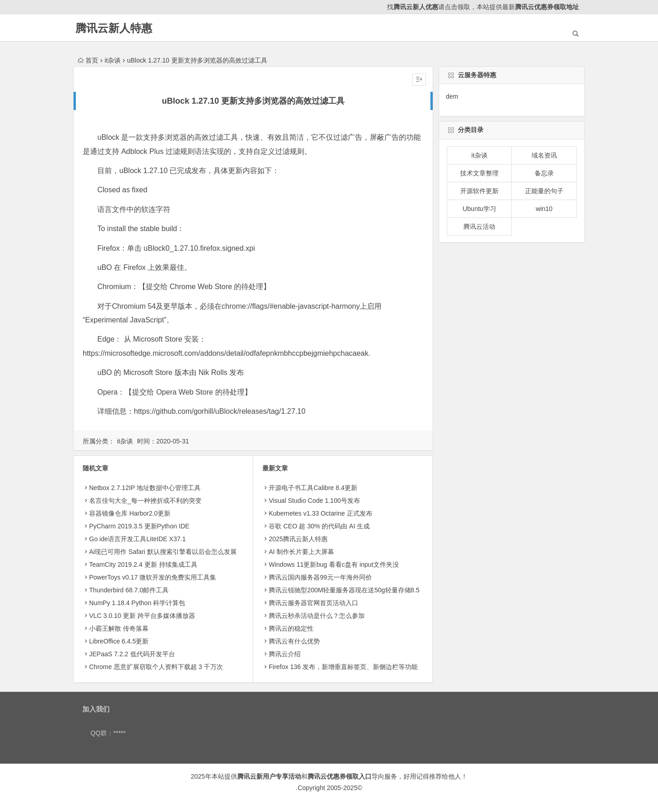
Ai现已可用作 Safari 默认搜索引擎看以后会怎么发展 (163, 552)
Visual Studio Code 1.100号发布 (314, 501)
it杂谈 (113, 60)
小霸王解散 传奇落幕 (119, 628)
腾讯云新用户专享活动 (269, 776)
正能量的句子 (544, 191)
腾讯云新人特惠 (114, 28)
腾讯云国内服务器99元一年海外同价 (320, 577)
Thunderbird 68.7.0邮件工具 (129, 590)
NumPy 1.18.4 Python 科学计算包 (137, 603)
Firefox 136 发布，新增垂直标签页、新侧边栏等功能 (343, 667)
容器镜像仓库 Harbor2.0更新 (130, 513)
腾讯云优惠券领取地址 (547, 7)
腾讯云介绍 (285, 654)
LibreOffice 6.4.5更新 (119, 641)
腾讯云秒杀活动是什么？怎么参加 (317, 616)
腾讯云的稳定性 (291, 628)
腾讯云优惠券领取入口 (340, 776)
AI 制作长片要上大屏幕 (301, 552)
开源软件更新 (479, 191)
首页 (88, 60)
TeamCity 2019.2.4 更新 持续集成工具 (143, 564)
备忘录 (544, 173)
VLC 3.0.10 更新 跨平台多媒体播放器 (142, 616)
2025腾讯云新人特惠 (298, 539)
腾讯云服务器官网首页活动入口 (313, 603)
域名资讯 (544, 155)
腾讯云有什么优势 (294, 641)
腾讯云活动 (479, 227)
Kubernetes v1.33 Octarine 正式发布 (320, 513)
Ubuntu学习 (479, 209)
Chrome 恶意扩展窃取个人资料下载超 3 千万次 (156, 667)
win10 (544, 209)
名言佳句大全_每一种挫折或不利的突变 (145, 501)
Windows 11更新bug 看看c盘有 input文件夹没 (334, 564)
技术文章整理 (479, 173)
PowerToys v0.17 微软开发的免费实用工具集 (153, 577)
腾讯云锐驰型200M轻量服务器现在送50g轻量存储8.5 (344, 590)
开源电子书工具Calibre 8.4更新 (313, 488)
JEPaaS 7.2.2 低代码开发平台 (132, 654)
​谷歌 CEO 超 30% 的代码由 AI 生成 (319, 526)
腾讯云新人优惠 (416, 7)
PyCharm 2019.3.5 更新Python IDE (139, 526)
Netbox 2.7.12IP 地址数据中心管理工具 (145, 488)
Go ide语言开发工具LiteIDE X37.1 (138, 539)
